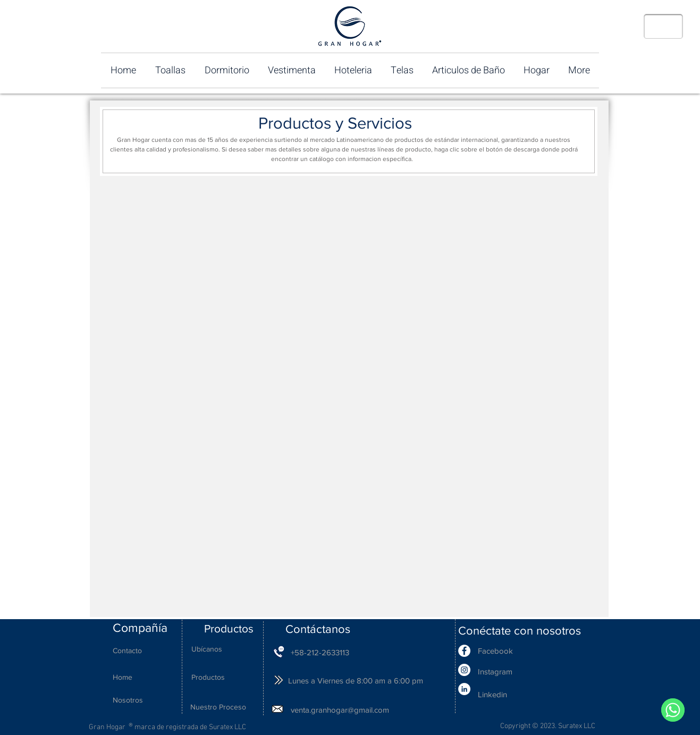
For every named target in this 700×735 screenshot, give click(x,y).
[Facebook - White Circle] (464, 651)
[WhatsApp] (673, 710)
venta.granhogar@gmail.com (340, 710)
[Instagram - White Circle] (464, 670)
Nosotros (128, 700)
